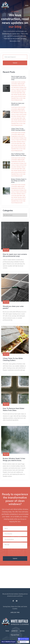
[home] (5, 6)
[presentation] (15, 553)
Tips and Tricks (15, 635)
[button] (27, 6)
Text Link (6, 250)
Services (22, 631)
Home (7, 631)
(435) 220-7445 (15, 613)
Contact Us (14, 631)
